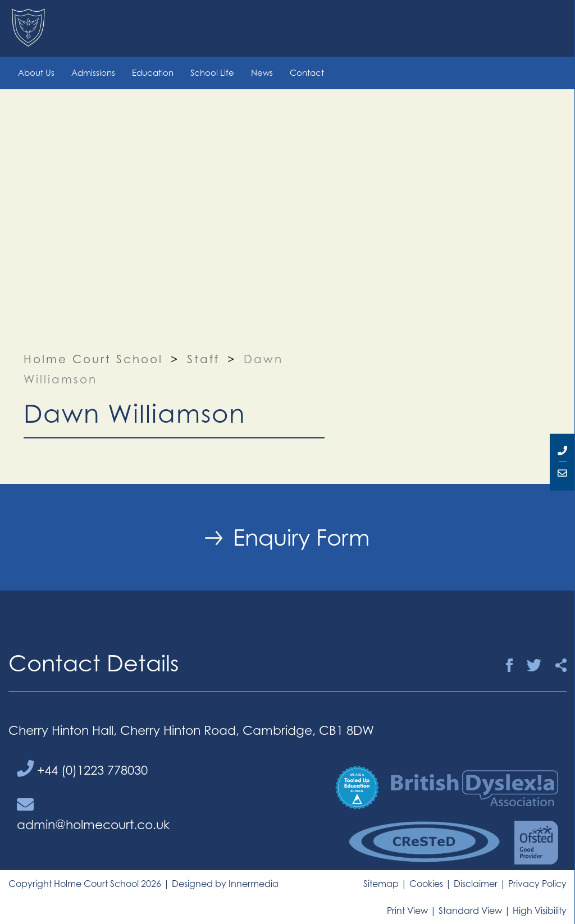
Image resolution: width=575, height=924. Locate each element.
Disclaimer (476, 884)
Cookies (426, 884)
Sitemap (381, 884)
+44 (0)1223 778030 (82, 769)
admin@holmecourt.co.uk (93, 814)
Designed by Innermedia (225, 884)
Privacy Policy (537, 884)
